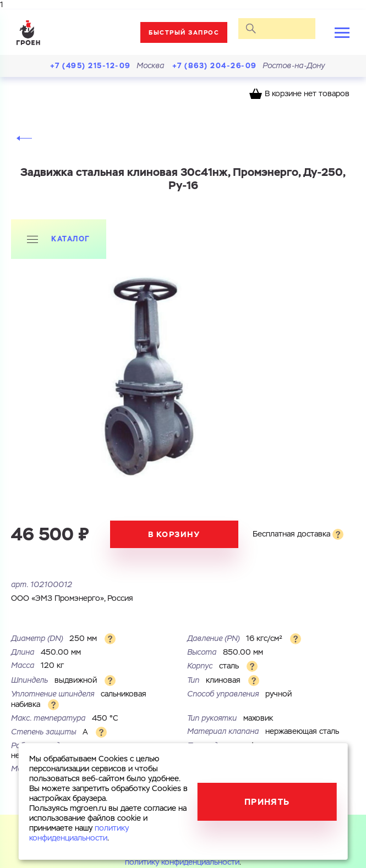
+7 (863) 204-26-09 (215, 66)
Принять (267, 802)
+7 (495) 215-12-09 (91, 66)
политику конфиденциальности (182, 863)
